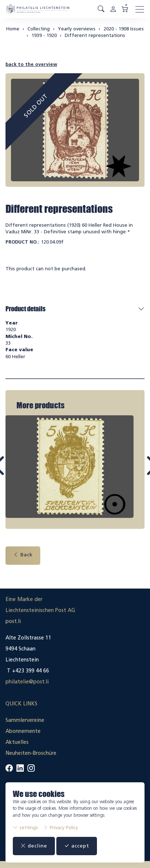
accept (77, 846)
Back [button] (23, 553)
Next (134, 472)
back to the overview (31, 64)
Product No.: (22, 242)
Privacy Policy (61, 828)
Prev (16, 472)
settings (25, 828)
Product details (25, 309)
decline (34, 846)
